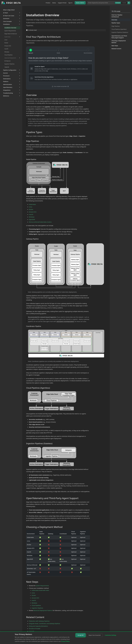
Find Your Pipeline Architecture (117, 16)
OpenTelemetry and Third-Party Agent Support (119, 37)
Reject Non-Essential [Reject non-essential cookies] (95, 635)
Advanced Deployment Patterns (43, 610)
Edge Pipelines (116, 26)
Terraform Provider (35, 629)
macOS (31, 214)
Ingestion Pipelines (37, 608)
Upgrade (32, 631)
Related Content (116, 49)
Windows (32, 217)
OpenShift (32, 219)
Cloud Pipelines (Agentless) (119, 29)
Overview (114, 20)
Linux (31, 207)
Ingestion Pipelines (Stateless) (120, 32)
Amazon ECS (33, 212)
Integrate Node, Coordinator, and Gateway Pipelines (45, 624)
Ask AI (124, 3)
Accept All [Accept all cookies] (81, 635)
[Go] (129, 3)
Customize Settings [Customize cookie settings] (110, 635)
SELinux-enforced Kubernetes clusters (40, 222)
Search (118, 3)
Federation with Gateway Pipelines (39, 621)
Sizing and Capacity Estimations (38, 626)
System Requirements (42, 586)
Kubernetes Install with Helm (40, 590)
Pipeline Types (116, 23)
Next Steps (115, 46)
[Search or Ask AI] (101, 3)
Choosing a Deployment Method (119, 42)
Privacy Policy (65, 641)
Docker (31, 209)
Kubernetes (32, 204)
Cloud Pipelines (36, 605)
